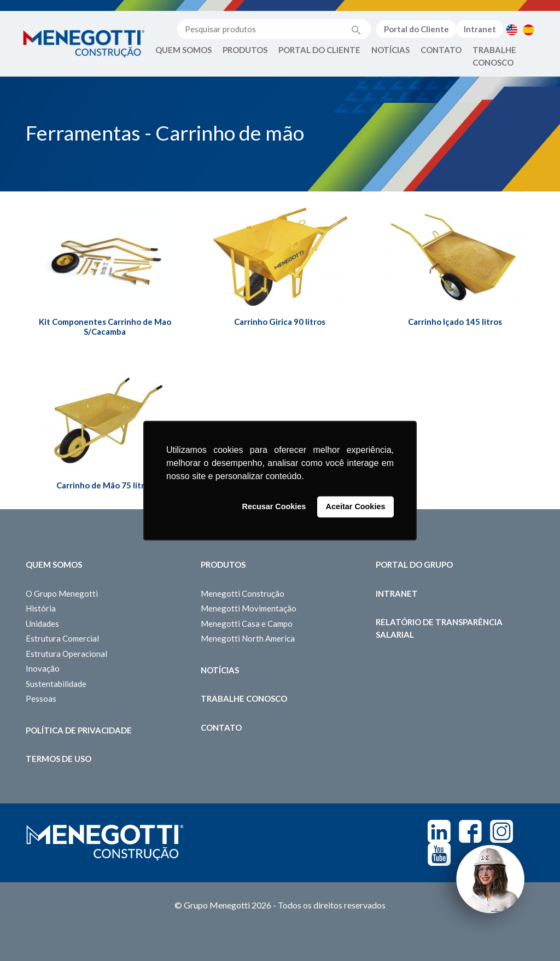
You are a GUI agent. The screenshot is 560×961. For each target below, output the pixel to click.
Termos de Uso (59, 759)
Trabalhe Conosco (494, 56)
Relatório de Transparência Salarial (439, 628)
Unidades (42, 624)
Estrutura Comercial (62, 638)
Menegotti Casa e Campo (247, 624)
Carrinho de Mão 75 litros (105, 485)
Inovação (43, 668)
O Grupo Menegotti (62, 593)
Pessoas (41, 698)
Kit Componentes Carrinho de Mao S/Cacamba (105, 327)
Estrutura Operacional (66, 654)
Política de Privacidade (79, 730)
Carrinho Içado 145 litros (455, 322)
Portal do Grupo (414, 564)
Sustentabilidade (56, 684)
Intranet (480, 29)
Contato (441, 50)
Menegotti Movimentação (249, 608)
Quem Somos (183, 50)
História (41, 608)
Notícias (390, 50)
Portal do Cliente (416, 29)
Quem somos (54, 564)
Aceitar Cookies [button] (356, 507)
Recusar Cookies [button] (274, 507)
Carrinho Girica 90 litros (280, 322)
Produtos (245, 50)
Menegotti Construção (243, 593)
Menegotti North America (248, 638)
